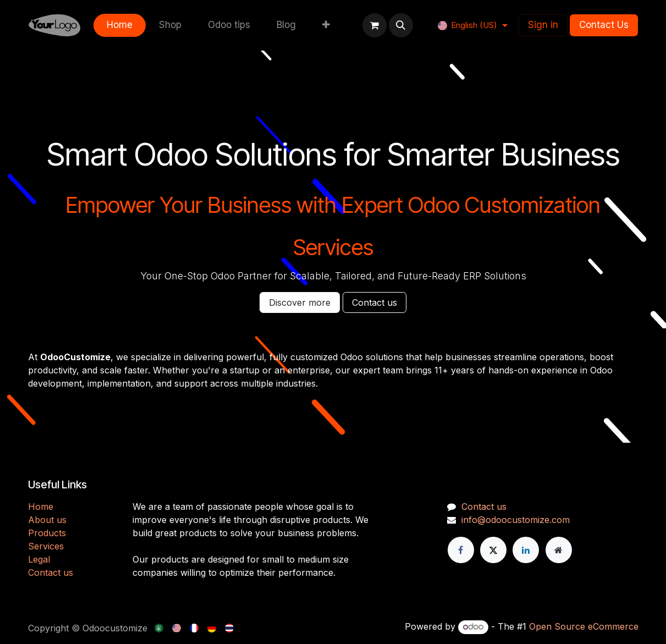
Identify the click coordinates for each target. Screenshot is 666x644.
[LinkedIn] (526, 550)
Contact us (375, 302)
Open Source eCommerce (584, 626)
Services (46, 546)
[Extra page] (559, 550)
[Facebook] (461, 550)
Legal (39, 559)
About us (47, 520)
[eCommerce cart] (375, 25)
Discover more (300, 302)
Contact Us (604, 25)
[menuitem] (120, 25)
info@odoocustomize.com (516, 520)
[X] (493, 550)
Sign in (543, 25)
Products (47, 533)
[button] (401, 25)
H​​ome (41, 507)
